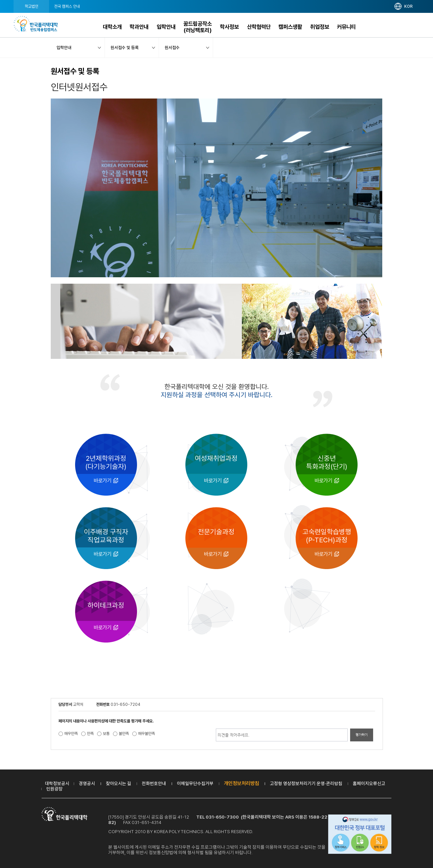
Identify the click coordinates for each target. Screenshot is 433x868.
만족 (90, 734)
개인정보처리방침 (242, 783)
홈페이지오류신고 (369, 783)
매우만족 (71, 734)
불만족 (124, 734)
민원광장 (54, 789)
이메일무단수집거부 (195, 783)
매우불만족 (146, 734)
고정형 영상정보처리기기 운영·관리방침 (306, 783)
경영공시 (87, 783)
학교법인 (31, 6)
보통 (106, 734)
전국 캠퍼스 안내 (67, 6)
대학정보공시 (57, 783)
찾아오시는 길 (119, 783)
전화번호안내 (154, 783)
